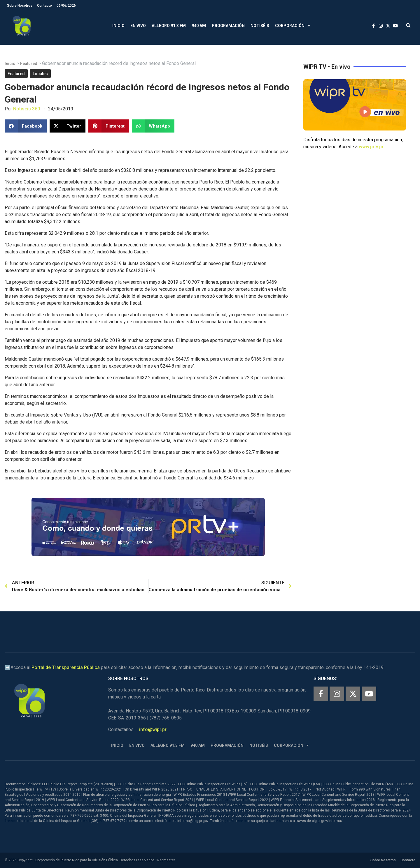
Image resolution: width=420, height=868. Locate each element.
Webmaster (166, 860)
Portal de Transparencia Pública (66, 667)
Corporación (293, 26)
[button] (408, 26)
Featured (29, 63)
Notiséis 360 (27, 109)
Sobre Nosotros (20, 6)
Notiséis (260, 26)
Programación (228, 26)
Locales (40, 74)
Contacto (44, 6)
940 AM (199, 26)
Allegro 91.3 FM (169, 26)
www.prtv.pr (371, 147)
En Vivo (138, 26)
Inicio (118, 26)
